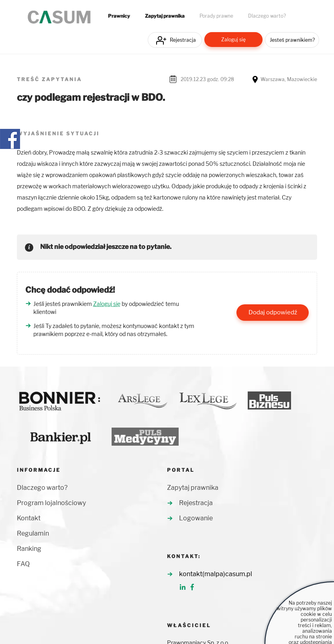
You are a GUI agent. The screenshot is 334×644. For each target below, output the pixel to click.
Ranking (29, 549)
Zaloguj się (233, 40)
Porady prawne (216, 16)
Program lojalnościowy (51, 503)
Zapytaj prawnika (165, 16)
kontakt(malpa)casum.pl (216, 574)
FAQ (23, 564)
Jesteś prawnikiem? (292, 40)
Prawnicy (119, 16)
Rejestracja (183, 40)
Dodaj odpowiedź (273, 312)
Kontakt (29, 518)
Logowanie (196, 518)
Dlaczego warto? (267, 16)
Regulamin (33, 533)
